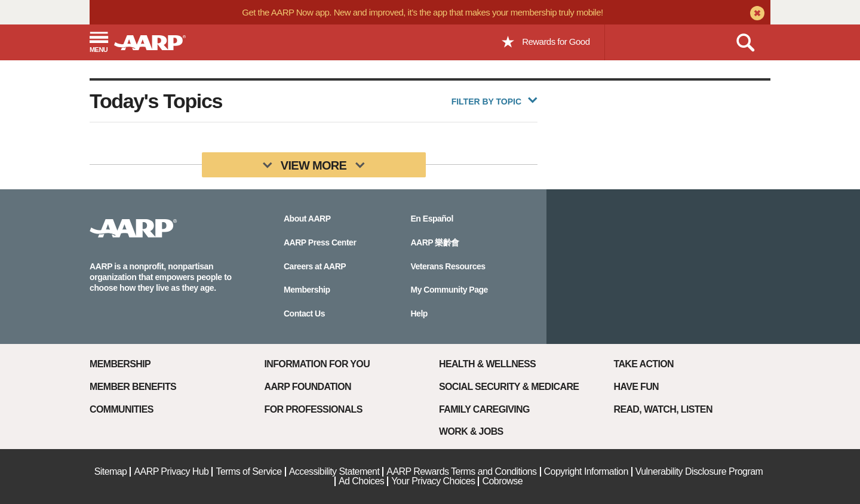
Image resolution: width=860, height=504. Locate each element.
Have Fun (636, 387)
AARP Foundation (308, 387)
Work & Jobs (471, 431)
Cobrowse (502, 481)
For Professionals (314, 409)
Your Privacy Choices (433, 481)
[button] (99, 43)
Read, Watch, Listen (663, 409)
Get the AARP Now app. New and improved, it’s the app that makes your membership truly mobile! (422, 12)
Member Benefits (133, 387)
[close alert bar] (756, 14)
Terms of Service (248, 471)
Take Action (644, 364)
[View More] (314, 165)
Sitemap (111, 471)
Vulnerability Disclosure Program (699, 471)
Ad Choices (361, 481)
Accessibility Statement (334, 471)
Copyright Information (586, 471)
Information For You (317, 364)
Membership (120, 364)
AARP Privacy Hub (171, 471)
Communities (122, 409)
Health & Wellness (487, 364)
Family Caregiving (484, 409)
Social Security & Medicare (509, 387)
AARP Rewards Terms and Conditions (461, 471)
